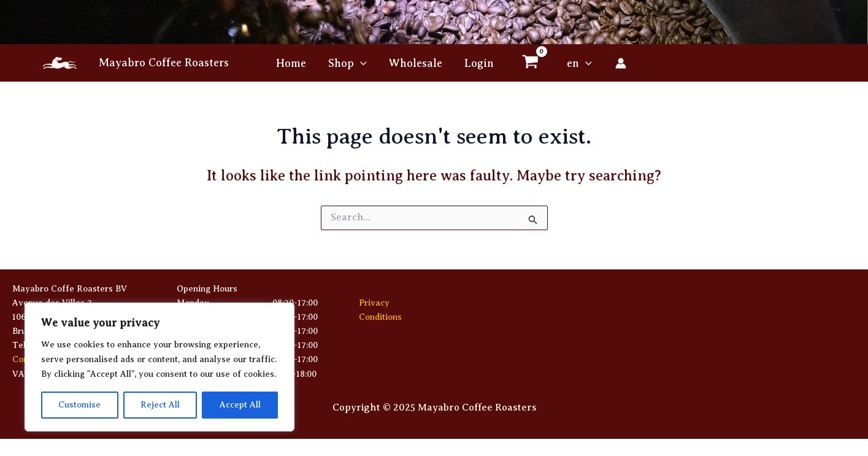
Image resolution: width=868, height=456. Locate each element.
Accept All (240, 405)
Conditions (380, 317)
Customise (79, 405)
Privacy (374, 303)
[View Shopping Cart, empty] (531, 63)
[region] (159, 367)
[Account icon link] (621, 63)
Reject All (160, 405)
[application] (360, 63)
